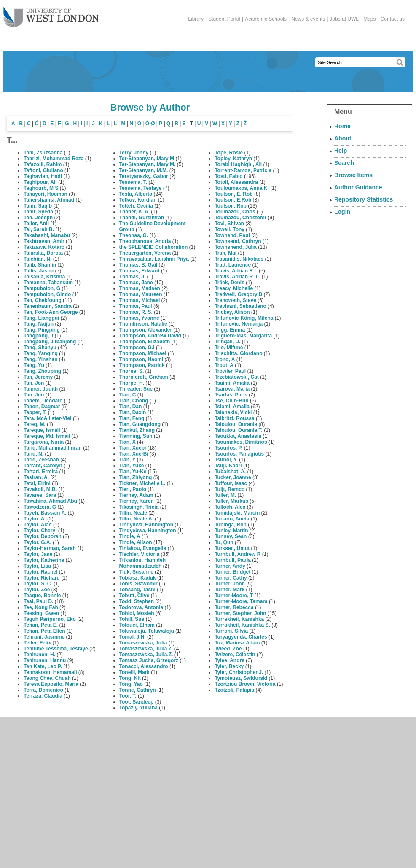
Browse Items (353, 175)
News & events (308, 19)
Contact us (393, 19)
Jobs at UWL (344, 19)
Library (196, 19)
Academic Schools (266, 19)
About (343, 138)
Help (341, 151)
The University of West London (51, 14)
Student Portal (224, 19)
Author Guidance (358, 187)
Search (344, 163)
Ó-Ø (150, 124)
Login (342, 212)
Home (342, 126)
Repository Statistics (364, 199)
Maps (369, 19)
